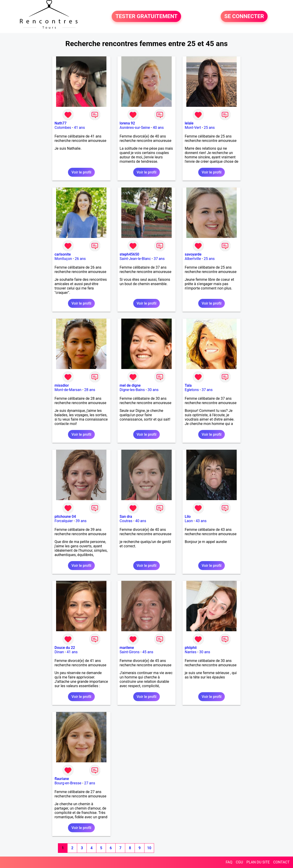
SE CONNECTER (244, 17)
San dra (126, 517)
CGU (239, 862)
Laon (189, 521)
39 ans (81, 521)
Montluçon (63, 259)
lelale (189, 123)
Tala (188, 385)
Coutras (126, 521)
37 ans (159, 259)
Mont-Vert (193, 128)
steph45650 (129, 254)
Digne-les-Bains (132, 390)
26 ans (80, 259)
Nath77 (60, 123)
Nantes (191, 652)
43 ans (201, 521)
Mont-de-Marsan (68, 390)
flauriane (62, 779)
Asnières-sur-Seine (135, 128)
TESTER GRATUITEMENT (146, 17)
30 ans (153, 390)
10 (149, 848)
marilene (127, 648)
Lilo (188, 517)
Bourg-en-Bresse (68, 783)
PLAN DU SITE (258, 862)
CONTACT (281, 862)
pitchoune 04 (65, 517)
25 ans (209, 128)
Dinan (59, 652)
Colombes (63, 128)
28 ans (90, 390)
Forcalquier (64, 521)
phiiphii (191, 648)
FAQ (229, 862)
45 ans (148, 652)
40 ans (158, 128)
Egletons (192, 390)
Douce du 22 (65, 648)
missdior (62, 385)
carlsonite (63, 254)
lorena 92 (127, 123)
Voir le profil (81, 172)
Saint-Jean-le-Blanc (135, 259)
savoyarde (193, 254)
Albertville (193, 259)
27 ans (90, 783)
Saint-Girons (130, 652)
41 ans (79, 128)
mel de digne (130, 385)
